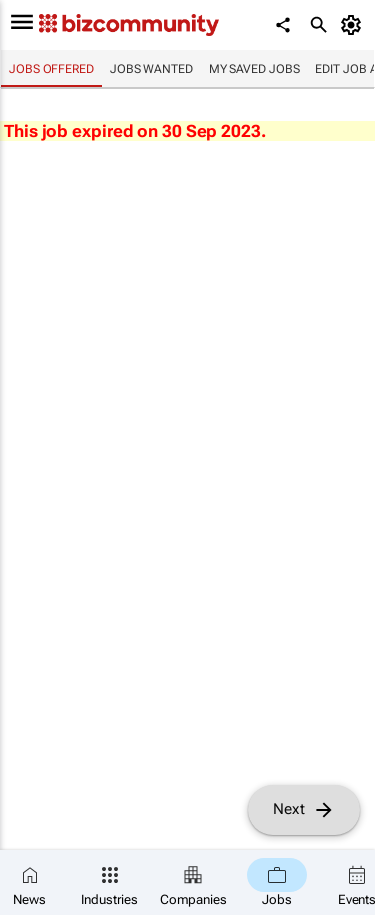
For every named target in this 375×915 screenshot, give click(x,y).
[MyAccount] (354, 25)
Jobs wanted (151, 69)
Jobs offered (51, 69)
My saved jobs (254, 69)
